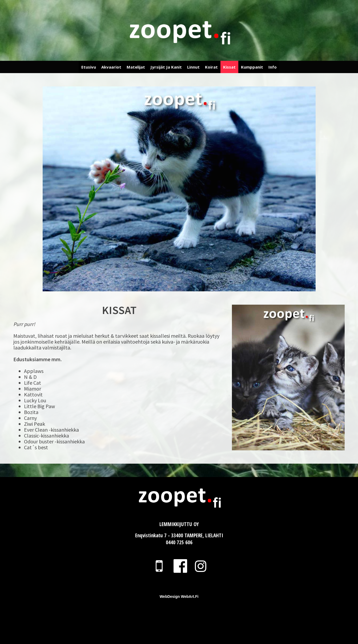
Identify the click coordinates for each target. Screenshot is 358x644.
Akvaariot (111, 67)
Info (273, 67)
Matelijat (136, 67)
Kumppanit (252, 67)
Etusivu (89, 67)
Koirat (211, 67)
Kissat (229, 67)
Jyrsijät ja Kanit (166, 67)
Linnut (193, 67)
